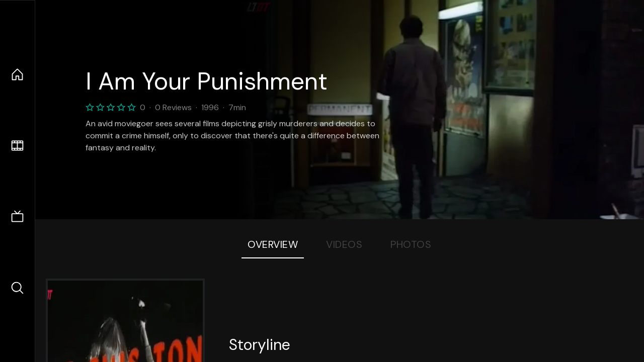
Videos (344, 244)
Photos (411, 244)
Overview (273, 244)
